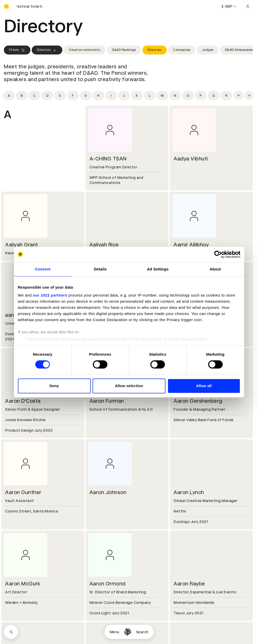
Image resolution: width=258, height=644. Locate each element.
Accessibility (100, 641)
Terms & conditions (106, 623)
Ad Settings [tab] (158, 269)
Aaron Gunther (23, 492)
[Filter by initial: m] (162, 95)
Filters (17, 50)
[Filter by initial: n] (175, 95)
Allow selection (129, 386)
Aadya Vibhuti (191, 159)
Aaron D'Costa (23, 401)
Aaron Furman (107, 401)
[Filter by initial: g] (86, 95)
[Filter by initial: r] (226, 95)
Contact (180, 586)
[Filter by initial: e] (60, 95)
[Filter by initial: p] (201, 95)
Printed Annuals (18, 629)
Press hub (181, 593)
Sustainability (16, 599)
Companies (182, 50)
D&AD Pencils (16, 623)
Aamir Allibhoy (191, 245)
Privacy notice (101, 635)
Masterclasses (17, 641)
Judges (208, 50)
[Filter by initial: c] (35, 95)
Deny (54, 386)
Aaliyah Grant (22, 245)
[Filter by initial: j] (124, 95)
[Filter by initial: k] (137, 95)
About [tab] (215, 269)
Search (142, 632)
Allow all (204, 386)
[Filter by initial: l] (150, 95)
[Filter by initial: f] (73, 95)
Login (177, 623)
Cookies (95, 629)
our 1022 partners (50, 295)
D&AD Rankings (124, 50)
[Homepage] (128, 632)
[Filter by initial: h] (98, 95)
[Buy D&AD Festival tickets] (29, 6)
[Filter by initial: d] (47, 95)
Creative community (85, 50)
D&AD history (16, 586)
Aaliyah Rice (104, 245)
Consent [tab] (43, 269)
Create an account (189, 629)
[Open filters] (11, 632)
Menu (115, 632)
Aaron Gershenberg (198, 401)
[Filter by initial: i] (111, 95)
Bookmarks (183, 635)
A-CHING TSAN (108, 159)
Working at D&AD (104, 586)
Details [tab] (100, 269)
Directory (47, 50)
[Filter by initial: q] (214, 95)
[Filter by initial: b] (22, 95)
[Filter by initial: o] (188, 95)
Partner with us (102, 593)
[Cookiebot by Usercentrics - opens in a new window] (218, 254)
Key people (14, 593)
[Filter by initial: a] (9, 95)
